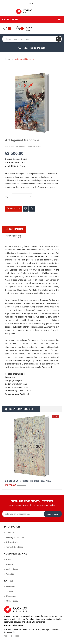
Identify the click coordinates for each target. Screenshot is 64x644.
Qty (7, 197)
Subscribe (53, 514)
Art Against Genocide (24, 59)
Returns (10, 564)
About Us (10, 533)
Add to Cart (15, 209)
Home (8, 59)
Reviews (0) (13, 236)
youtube (17, 636)
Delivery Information (15, 537)
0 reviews (20, 146)
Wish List (10, 574)
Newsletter (11, 587)
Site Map (10, 591)
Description (14, 229)
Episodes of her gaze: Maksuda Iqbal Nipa (28, 481)
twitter (6, 636)
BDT (32, 3)
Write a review (34, 146)
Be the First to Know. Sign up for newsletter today (32, 505)
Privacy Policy (12, 542)
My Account (11, 596)
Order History (12, 569)
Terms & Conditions (15, 547)
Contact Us (11, 560)
